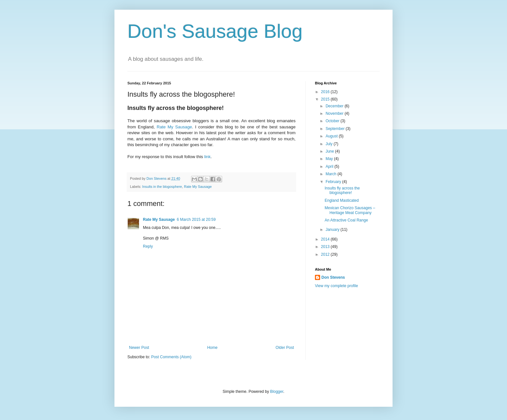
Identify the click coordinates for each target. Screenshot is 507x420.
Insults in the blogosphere (162, 187)
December (335, 106)
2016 (326, 92)
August (332, 136)
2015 (326, 99)
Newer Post (139, 348)
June (330, 151)
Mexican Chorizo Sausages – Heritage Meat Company (350, 210)
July (330, 144)
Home (212, 348)
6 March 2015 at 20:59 (196, 220)
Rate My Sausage (174, 127)
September (336, 129)
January (333, 230)
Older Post (285, 348)
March (332, 174)
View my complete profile (336, 286)
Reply (148, 246)
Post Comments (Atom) (171, 357)
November (335, 113)
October (333, 121)
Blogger (277, 392)
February (334, 182)
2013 (326, 247)
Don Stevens (333, 277)
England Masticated (342, 200)
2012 (326, 254)
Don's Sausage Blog (215, 31)
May (330, 159)
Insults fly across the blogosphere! (342, 190)
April (330, 167)
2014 (326, 239)
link (207, 157)
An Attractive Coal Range (346, 220)
